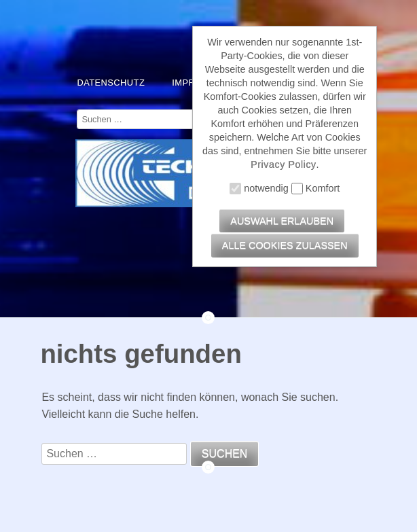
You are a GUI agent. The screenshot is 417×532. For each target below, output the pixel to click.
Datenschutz (111, 83)
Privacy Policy (284, 164)
